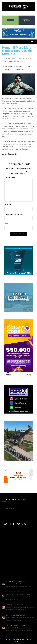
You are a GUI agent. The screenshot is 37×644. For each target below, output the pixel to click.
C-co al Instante (9, 509)
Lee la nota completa (9, 154)
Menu (33, 42)
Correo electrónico (13, 214)
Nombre (8, 205)
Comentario (10, 177)
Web (6, 223)
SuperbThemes (18, 641)
